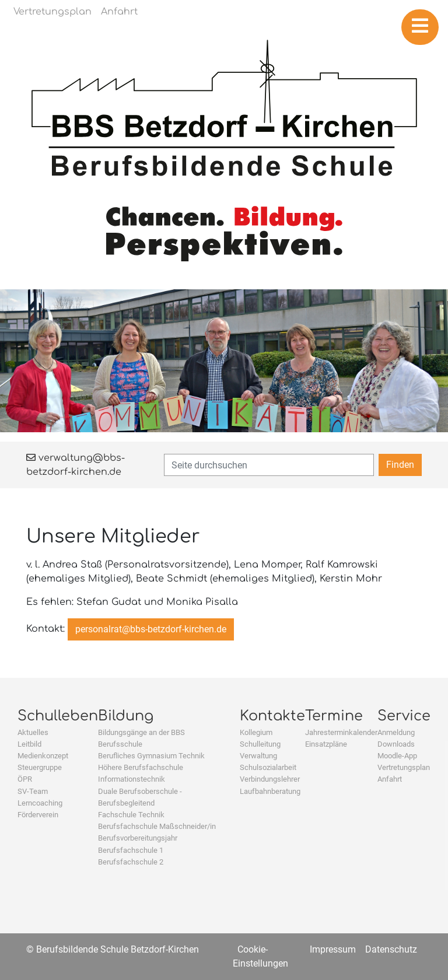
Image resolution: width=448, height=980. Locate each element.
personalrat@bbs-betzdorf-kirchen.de (151, 629)
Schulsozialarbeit (268, 767)
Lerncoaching (40, 803)
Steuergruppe (40, 767)
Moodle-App (397, 756)
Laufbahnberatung (270, 791)
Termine (334, 716)
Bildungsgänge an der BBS (141, 732)
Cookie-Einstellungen (260, 956)
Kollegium (256, 732)
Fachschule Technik (131, 815)
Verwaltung (258, 756)
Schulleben (58, 716)
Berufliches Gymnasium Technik (151, 756)
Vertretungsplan (404, 767)
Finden (400, 465)
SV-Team (33, 791)
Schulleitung (260, 744)
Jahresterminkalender (341, 732)
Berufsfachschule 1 (131, 850)
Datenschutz (391, 949)
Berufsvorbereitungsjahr (138, 838)
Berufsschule (120, 744)
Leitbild (29, 744)
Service (404, 716)
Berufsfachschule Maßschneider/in (157, 826)
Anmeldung (396, 732)
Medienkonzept (43, 756)
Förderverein (38, 815)
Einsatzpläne (326, 744)
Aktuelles (33, 732)
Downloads (396, 744)
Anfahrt (390, 779)
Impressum (333, 949)
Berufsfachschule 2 (131, 862)
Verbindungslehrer (270, 779)
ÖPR (25, 779)
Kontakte (272, 716)
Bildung (126, 716)
